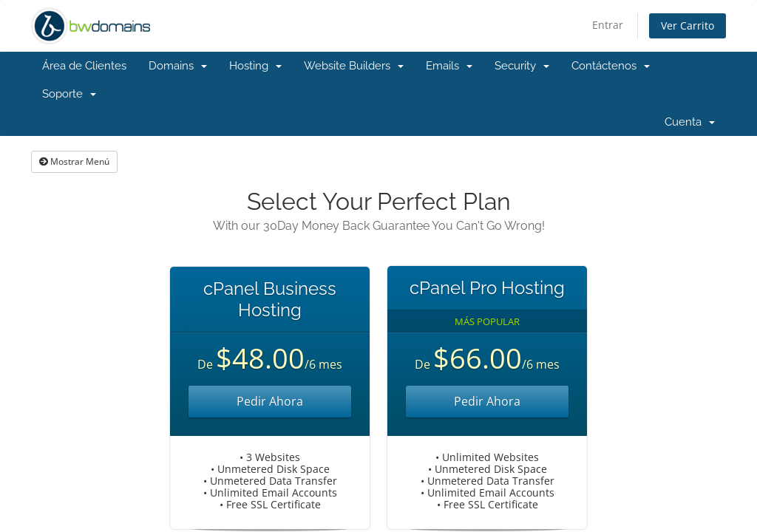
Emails (449, 66)
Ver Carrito (688, 25)
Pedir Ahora (270, 401)
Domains (178, 66)
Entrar (608, 25)
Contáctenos (611, 66)
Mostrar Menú (74, 161)
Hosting (255, 66)
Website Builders (354, 66)
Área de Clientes (84, 66)
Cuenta (690, 122)
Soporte (69, 94)
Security (522, 66)
